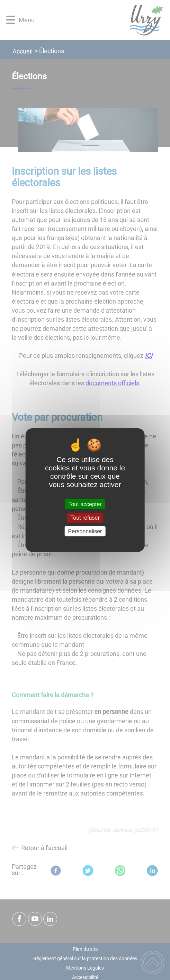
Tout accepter (85, 504)
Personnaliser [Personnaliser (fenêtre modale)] (85, 531)
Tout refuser (85, 517)
